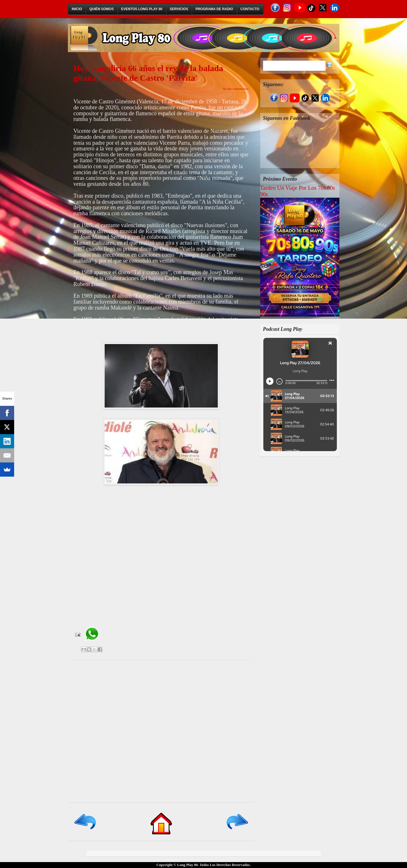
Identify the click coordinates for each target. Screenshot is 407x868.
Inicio (77, 9)
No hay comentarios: (236, 89)
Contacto (250, 9)
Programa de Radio (214, 9)
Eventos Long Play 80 (142, 9)
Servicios (179, 9)
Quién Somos (102, 9)
